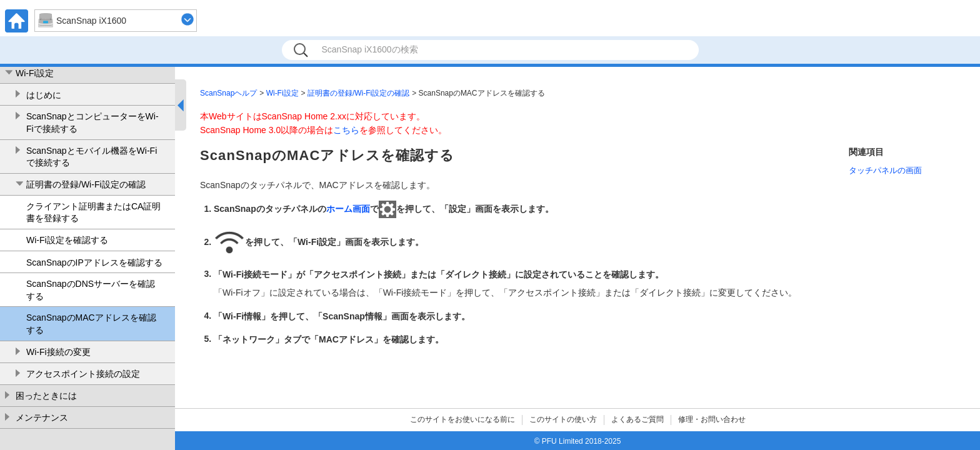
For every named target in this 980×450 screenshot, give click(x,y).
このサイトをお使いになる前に (462, 419)
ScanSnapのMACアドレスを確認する (91, 324)
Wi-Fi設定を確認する (67, 240)
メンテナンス (42, 417)
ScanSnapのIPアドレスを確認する (94, 262)
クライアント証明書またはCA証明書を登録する (93, 212)
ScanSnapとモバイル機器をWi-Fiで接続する (92, 157)
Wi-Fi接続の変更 (58, 352)
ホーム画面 (348, 209)
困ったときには (46, 396)
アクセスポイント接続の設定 (83, 374)
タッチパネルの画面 (885, 170)
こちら (346, 130)
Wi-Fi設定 (35, 73)
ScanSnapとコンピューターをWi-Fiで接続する (92, 122)
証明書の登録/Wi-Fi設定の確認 (86, 184)
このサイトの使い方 (563, 419)
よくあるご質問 (637, 419)
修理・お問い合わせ (712, 419)
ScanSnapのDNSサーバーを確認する (91, 290)
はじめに (44, 95)
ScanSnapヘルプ (228, 93)
